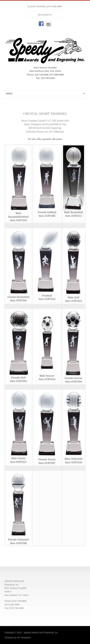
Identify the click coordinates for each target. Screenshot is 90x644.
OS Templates (24, 638)
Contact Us (46, 15)
